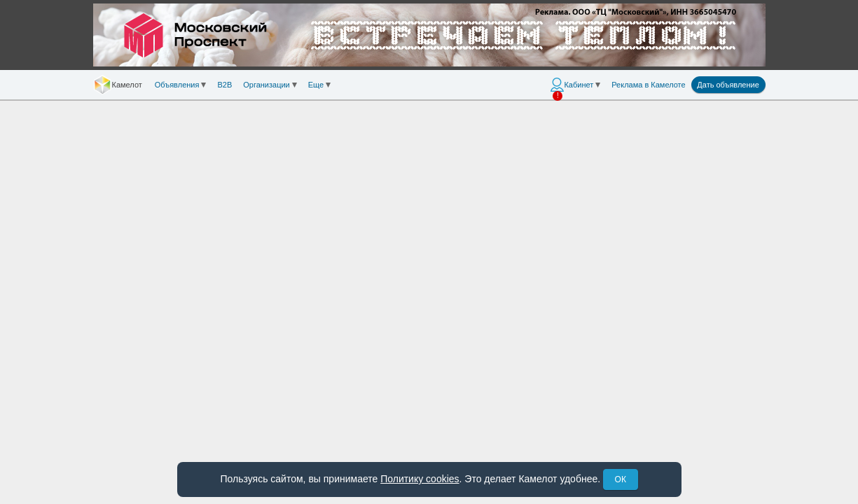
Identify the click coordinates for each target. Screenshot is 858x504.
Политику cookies (420, 479)
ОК (621, 479)
